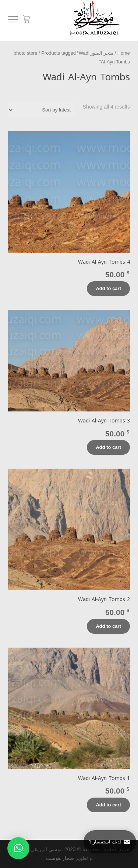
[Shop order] (42, 110)
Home (124, 53)
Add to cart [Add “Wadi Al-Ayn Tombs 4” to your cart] (108, 288)
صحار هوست (60, 858)
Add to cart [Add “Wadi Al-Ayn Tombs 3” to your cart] (108, 447)
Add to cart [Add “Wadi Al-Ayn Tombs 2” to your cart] (108, 626)
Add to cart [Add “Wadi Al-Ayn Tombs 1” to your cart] (108, 805)
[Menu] (13, 21)
